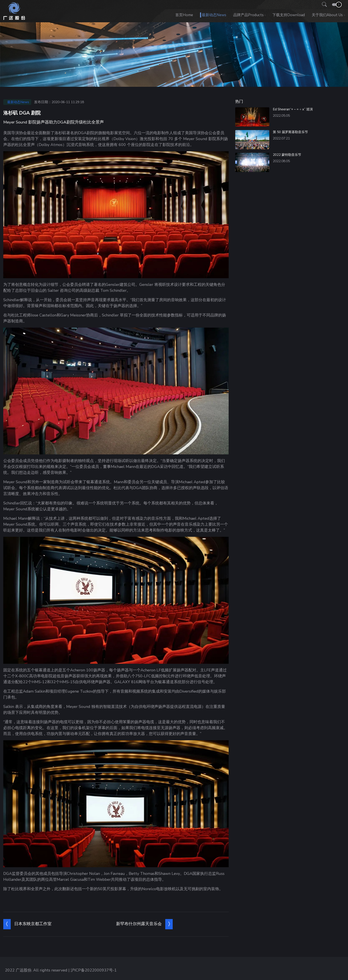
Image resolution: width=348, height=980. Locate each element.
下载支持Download (289, 15)
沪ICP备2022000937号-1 (94, 970)
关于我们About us (327, 15)
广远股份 (24, 970)
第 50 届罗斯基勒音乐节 (291, 132)
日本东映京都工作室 (33, 924)
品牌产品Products (248, 15)
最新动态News (214, 15)
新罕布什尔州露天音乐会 (139, 924)
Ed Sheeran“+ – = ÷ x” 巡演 (293, 109)
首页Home (184, 15)
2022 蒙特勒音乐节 (287, 155)
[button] (323, 5)
